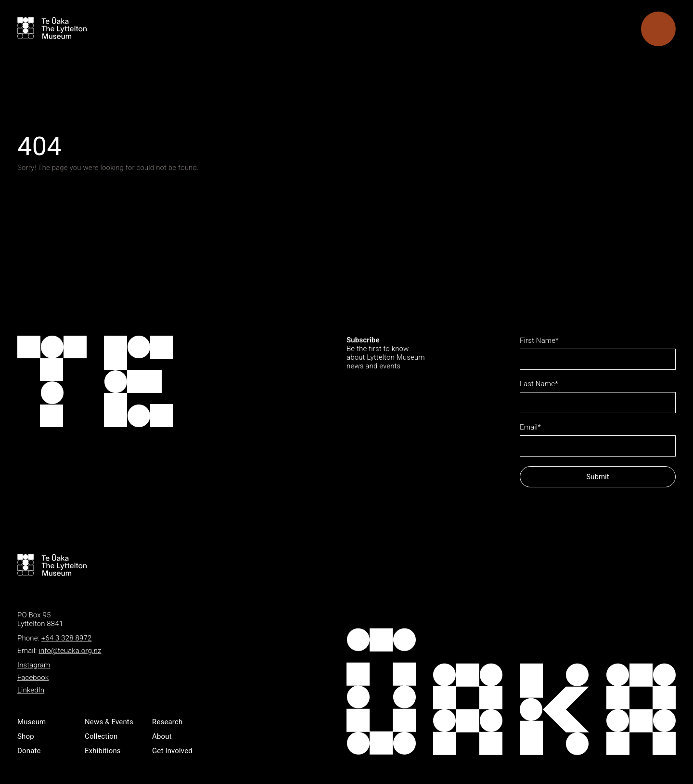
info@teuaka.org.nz (70, 651)
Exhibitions (103, 751)
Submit (597, 477)
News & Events (109, 722)
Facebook (33, 678)
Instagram (34, 665)
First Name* (539, 340)
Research (167, 722)
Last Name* (539, 384)
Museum (32, 722)
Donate (29, 751)
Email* (530, 427)
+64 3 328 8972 (67, 638)
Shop (26, 736)
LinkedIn (31, 690)
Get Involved (172, 751)
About (162, 736)
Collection (101, 736)
